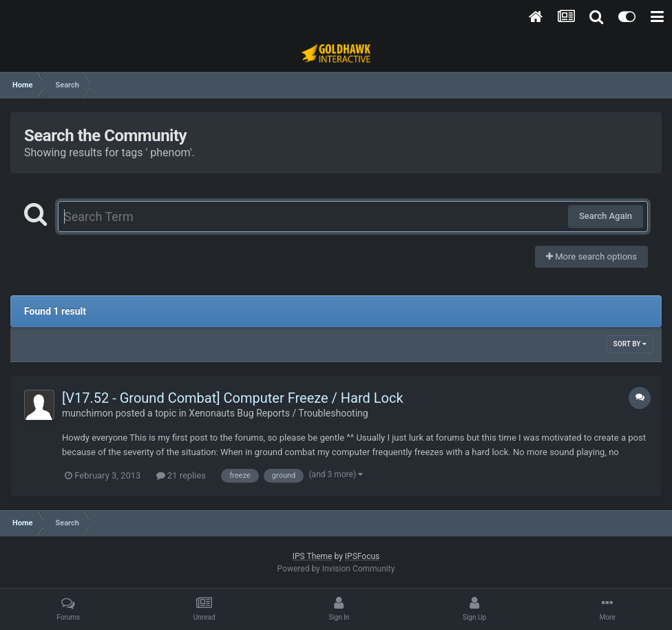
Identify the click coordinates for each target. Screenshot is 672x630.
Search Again (606, 216)
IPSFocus (362, 556)
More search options (591, 256)
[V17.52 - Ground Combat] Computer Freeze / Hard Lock (233, 398)
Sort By (630, 344)
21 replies (181, 475)
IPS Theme (313, 556)
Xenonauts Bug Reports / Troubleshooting (278, 413)
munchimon (87, 413)
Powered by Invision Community (336, 569)
